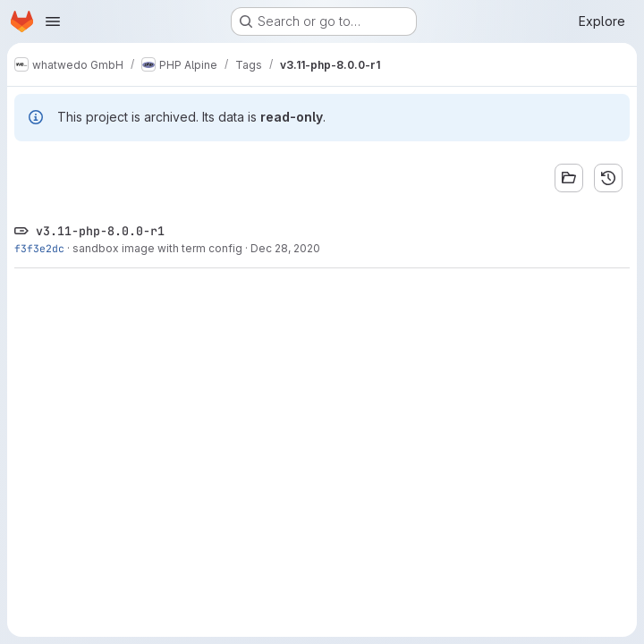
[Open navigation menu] (53, 21)
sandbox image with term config (157, 248)
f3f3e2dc (39, 248)
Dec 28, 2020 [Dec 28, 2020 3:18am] (285, 248)
